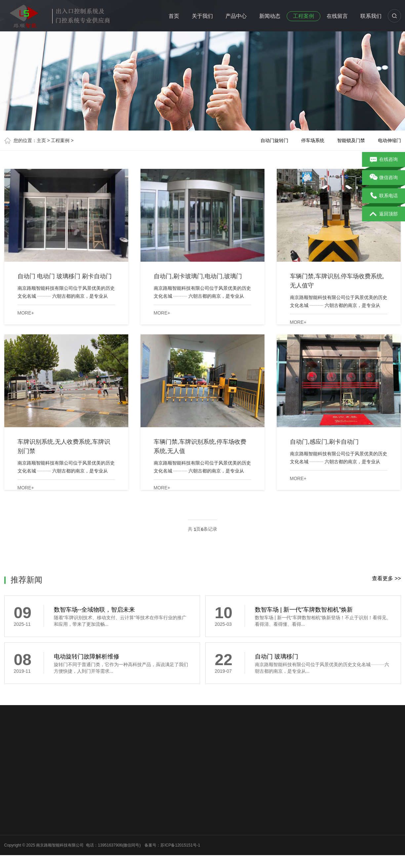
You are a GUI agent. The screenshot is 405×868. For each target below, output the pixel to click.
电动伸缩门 (389, 140)
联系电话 (384, 196)
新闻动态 (270, 16)
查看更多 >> (386, 578)
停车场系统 (313, 140)
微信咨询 (384, 178)
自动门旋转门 (274, 140)
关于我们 (202, 16)
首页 (174, 16)
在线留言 (337, 16)
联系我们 (371, 16)
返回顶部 (384, 214)
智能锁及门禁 (351, 140)
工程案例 (304, 16)
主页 (41, 140)
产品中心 (236, 16)
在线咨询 (384, 160)
